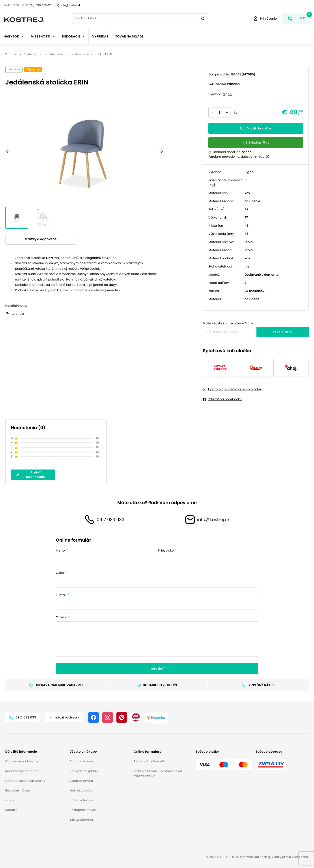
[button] (36, 752)
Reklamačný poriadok (22, 771)
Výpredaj (100, 36)
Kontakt (11, 810)
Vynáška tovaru (81, 781)
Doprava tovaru (81, 761)
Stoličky (31, 54)
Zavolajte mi (282, 332)
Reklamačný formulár (150, 761)
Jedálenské (53, 54)
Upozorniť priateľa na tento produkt (235, 389)
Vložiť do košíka (256, 128)
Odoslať (157, 669)
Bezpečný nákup (18, 790)
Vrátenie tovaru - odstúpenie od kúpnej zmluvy (158, 773)
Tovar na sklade (129, 36)
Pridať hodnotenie (31, 475)
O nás (10, 800)
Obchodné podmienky (22, 761)
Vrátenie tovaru (81, 800)
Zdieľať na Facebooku (225, 399)
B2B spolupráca (81, 820)
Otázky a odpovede (41, 239)
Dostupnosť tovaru (83, 810)
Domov (11, 54)
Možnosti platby (81, 790)
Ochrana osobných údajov (25, 781)
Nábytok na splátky (84, 771)
